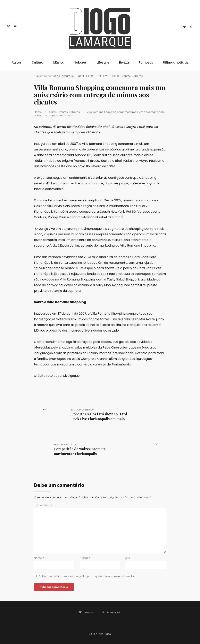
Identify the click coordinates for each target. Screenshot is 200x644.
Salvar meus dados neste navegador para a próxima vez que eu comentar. (87, 576)
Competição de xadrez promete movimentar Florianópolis (80, 449)
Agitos (17, 62)
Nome (39, 558)
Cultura (37, 62)
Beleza (124, 62)
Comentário (43, 506)
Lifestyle (103, 62)
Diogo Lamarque (63, 76)
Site (128, 558)
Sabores (80, 62)
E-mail (85, 558)
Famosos (146, 62)
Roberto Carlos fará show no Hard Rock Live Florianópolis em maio (99, 414)
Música (59, 62)
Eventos (126, 76)
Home (38, 112)
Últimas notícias (176, 62)
